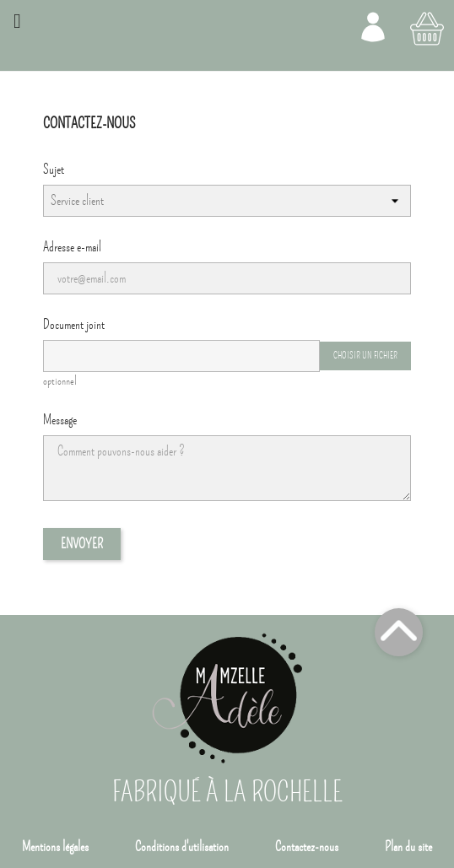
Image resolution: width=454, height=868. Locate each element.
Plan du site (408, 847)
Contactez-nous (307, 847)
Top (399, 632)
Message (60, 420)
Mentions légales (55, 847)
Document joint (74, 325)
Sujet (54, 170)
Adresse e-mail (72, 247)
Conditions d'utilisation (182, 847)
